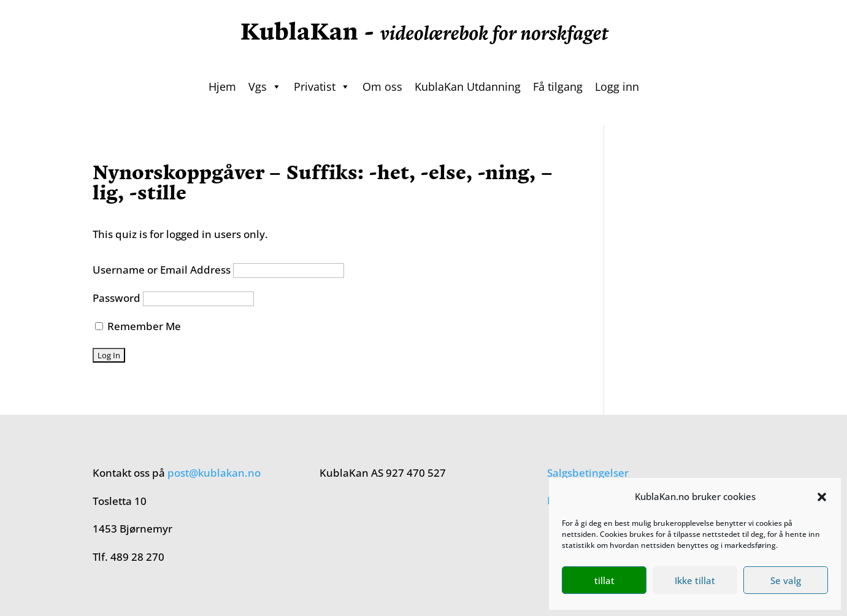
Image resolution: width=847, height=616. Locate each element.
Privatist (322, 87)
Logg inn (617, 87)
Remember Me (138, 326)
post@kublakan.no (214, 473)
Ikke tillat (695, 580)
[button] (822, 497)
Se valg (786, 580)
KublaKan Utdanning (468, 87)
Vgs (265, 87)
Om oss (382, 87)
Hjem (222, 87)
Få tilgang (558, 87)
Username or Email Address (162, 270)
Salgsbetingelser (588, 473)
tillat (604, 580)
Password (117, 298)
